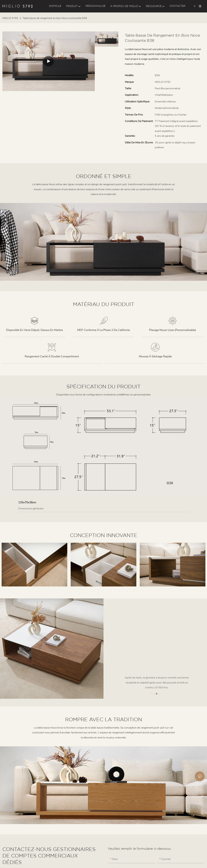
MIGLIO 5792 (10, 18)
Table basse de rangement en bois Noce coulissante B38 (55, 18)
